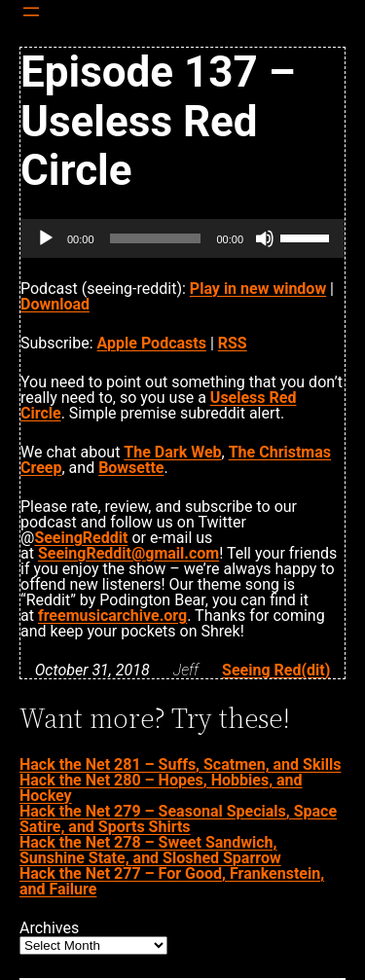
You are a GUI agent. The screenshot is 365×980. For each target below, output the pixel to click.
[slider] (156, 238)
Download (55, 304)
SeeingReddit (81, 538)
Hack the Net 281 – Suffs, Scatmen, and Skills (180, 764)
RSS (233, 343)
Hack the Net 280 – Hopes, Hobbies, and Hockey (161, 788)
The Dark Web (172, 452)
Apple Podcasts (152, 343)
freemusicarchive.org (112, 616)
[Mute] (265, 238)
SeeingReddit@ (128, 553)
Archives (49, 928)
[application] (182, 238)
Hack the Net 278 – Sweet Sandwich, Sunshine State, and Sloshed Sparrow (150, 850)
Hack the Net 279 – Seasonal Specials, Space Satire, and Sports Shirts (178, 819)
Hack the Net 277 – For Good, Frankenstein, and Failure (172, 881)
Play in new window (258, 289)
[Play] (46, 238)
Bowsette (131, 468)
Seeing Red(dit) (276, 670)
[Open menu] (31, 12)
